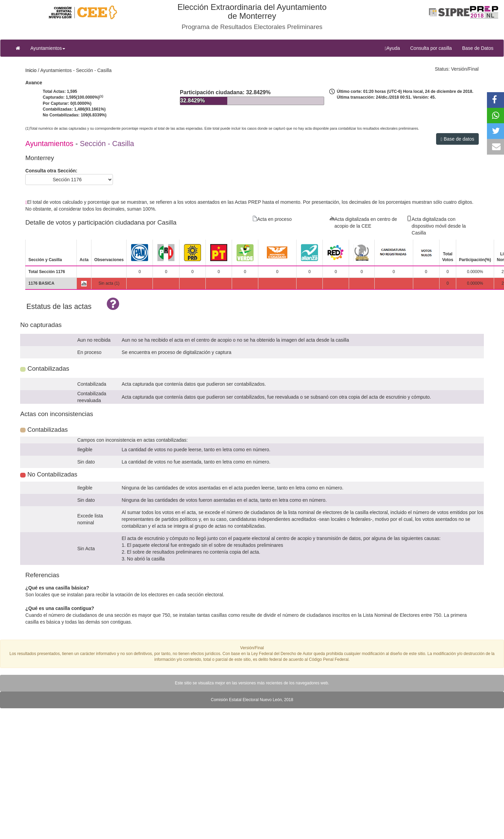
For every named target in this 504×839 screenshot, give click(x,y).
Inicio (31, 70)
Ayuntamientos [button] (48, 48)
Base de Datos (478, 48)
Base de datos (457, 139)
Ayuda (395, 48)
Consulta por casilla (434, 48)
